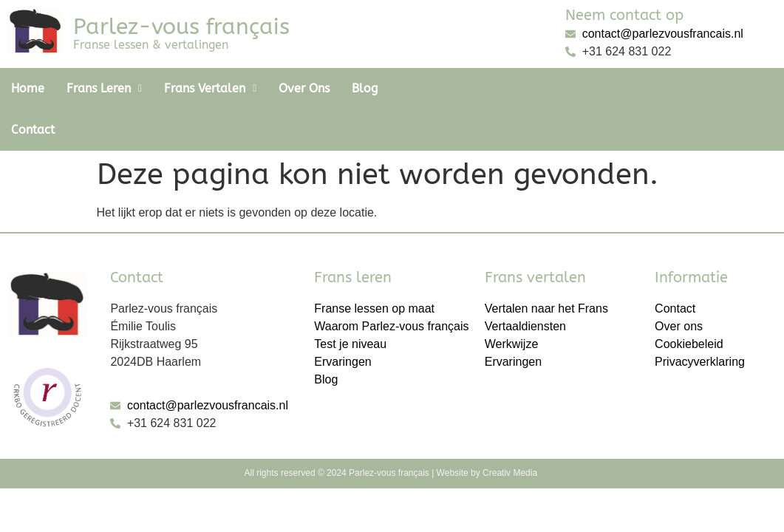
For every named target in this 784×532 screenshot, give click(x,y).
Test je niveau (350, 303)
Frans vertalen (210, 88)
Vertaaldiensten (525, 285)
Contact (422, 88)
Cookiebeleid (689, 303)
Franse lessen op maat (374, 267)
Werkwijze (512, 303)
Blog (365, 88)
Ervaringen (342, 320)
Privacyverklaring (700, 320)
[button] (104, 89)
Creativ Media (511, 432)
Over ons (304, 88)
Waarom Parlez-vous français (391, 285)
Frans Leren (104, 88)
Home (28, 88)
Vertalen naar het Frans (546, 267)
